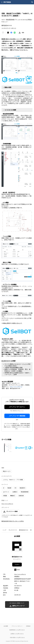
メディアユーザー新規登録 (17, 416)
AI (4, 488)
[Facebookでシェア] (11, 33)
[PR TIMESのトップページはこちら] (7, 2)
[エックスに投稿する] (8, 33)
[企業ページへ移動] (17, 547)
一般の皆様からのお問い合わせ (17, 638)
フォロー (17, 565)
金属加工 (15, 492)
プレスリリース (13, 530)
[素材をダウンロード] (20, 33)
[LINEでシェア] (15, 33)
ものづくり (6, 492)
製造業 (9, 488)
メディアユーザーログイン (17, 407)
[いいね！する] (3, 33)
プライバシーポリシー (17, 626)
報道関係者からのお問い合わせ (17, 630)
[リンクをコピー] (23, 33)
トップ (4, 530)
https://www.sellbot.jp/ (16, 387)
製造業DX (22, 488)
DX (16, 488)
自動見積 (21, 496)
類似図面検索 (25, 492)
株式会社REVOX (24, 530)
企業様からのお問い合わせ (17, 634)
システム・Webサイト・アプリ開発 (13, 480)
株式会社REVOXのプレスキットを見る (13, 521)
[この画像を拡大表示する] (8, 448)
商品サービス (7, 471)
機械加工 (13, 496)
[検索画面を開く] (32, 2)
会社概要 (6, 626)
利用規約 (28, 626)
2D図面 (5, 496)
